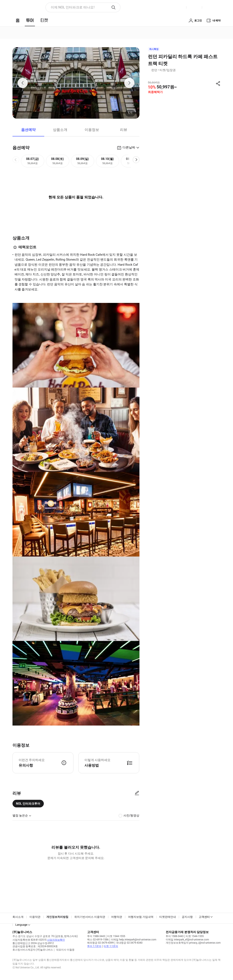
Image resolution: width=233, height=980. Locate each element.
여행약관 (117, 917)
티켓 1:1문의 (111, 946)
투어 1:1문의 (94, 946)
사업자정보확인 (56, 940)
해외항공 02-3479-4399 (100, 943)
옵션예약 (28, 130)
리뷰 (124, 130)
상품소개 (60, 130)
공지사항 (187, 917)
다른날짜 (129, 147)
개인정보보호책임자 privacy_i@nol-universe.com (193, 943)
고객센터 (204, 917)
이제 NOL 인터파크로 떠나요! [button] (73, 7)
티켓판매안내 (168, 917)
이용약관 (35, 917)
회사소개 (18, 917)
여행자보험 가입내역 (141, 917)
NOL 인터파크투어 (28, 804)
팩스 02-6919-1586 (98, 940)
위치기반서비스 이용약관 (90, 917)
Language (21, 925)
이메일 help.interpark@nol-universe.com (134, 940)
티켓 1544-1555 (116, 936)
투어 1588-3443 (96, 936)
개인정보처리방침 (57, 917)
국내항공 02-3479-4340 (129, 943)
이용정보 (92, 130)
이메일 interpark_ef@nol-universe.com (187, 940)
